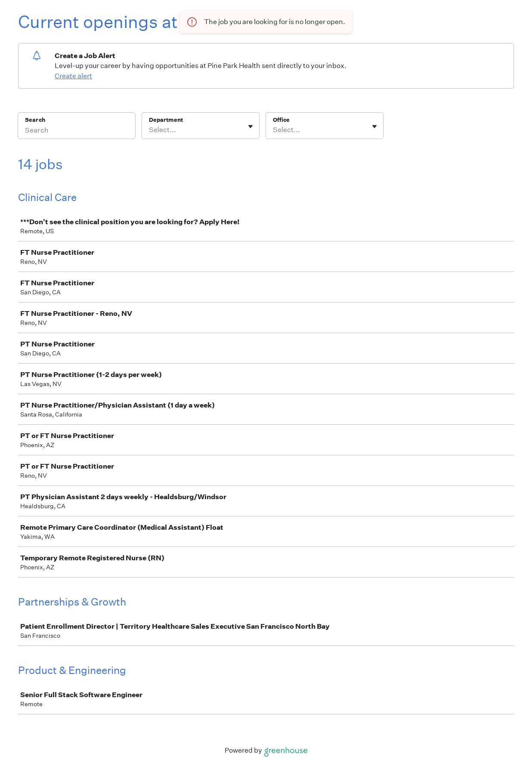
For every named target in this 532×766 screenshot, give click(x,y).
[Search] (77, 131)
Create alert (73, 76)
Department (166, 120)
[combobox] (150, 130)
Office (281, 120)
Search (35, 120)
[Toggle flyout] (251, 127)
